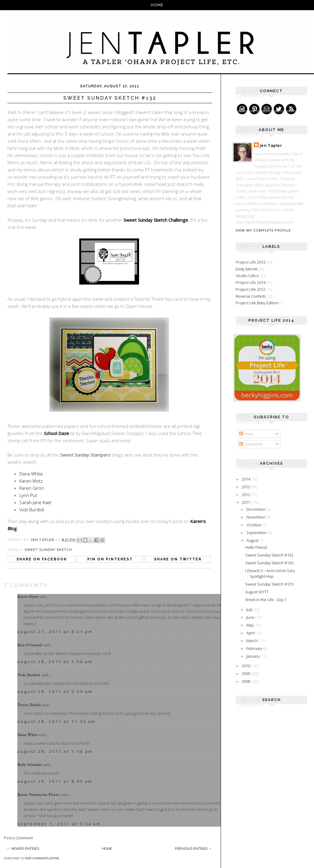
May (250, 625)
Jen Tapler (271, 145)
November (256, 517)
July (250, 609)
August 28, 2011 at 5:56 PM (55, 751)
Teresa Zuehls (29, 705)
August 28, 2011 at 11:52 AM (57, 721)
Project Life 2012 (250, 289)
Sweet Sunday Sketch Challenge (156, 220)
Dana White (31, 474)
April (251, 633)
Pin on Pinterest (110, 559)
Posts (246, 434)
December (256, 509)
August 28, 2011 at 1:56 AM (55, 662)
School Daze (57, 433)
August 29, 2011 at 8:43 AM (55, 781)
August (253, 540)
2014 (246, 479)
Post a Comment (18, 838)
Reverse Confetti (250, 296)
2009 (246, 674)
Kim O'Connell (30, 645)
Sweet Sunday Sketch (48, 550)
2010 (246, 666)
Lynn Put (28, 495)
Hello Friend (256, 547)
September (257, 533)
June (251, 617)
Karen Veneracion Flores (38, 795)
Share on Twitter (178, 559)
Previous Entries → (193, 849)
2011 (246, 502)
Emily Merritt (247, 269)
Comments (251, 444)
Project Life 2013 (250, 262)
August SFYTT (257, 592)
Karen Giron (32, 488)
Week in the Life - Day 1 (266, 600)
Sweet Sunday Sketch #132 (269, 555)
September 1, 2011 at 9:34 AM (59, 824)
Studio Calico (247, 276)
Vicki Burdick (32, 510)
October (254, 525)
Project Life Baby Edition (257, 303)
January (253, 656)
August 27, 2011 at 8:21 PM (55, 632)
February (255, 648)
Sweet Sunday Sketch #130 (269, 563)
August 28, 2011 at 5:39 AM (55, 691)
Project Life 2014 (250, 282)
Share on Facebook (42, 559)
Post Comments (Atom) (42, 858)
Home (157, 5)
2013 (246, 487)
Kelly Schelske (30, 765)
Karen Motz (31, 481)
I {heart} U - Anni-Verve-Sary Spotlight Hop (270, 574)
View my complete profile (263, 230)
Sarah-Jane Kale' (36, 502)
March (253, 641)
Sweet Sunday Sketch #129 (269, 584)
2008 (246, 681)
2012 (246, 495)
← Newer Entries (23, 849)
